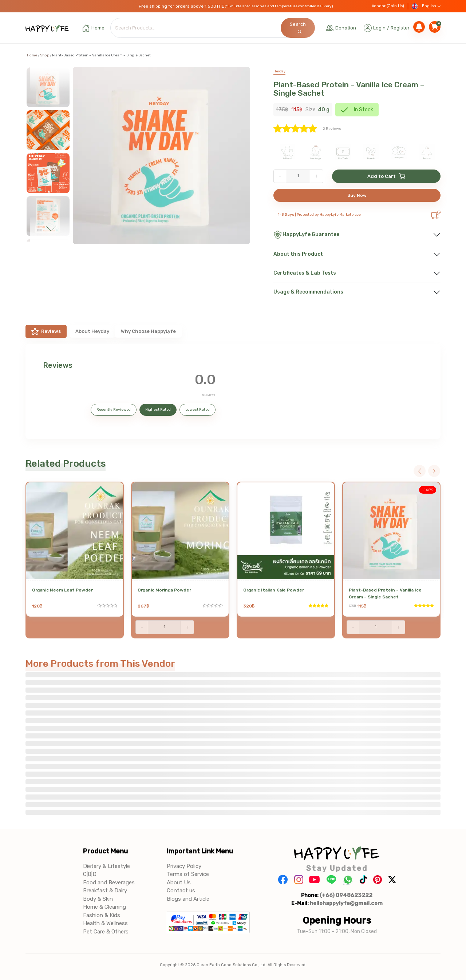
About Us (179, 883)
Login (379, 28)
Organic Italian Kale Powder (274, 590)
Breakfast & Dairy (105, 891)
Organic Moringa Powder (164, 590)
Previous (51, 80)
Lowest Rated (198, 410)
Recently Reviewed (114, 410)
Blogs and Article (188, 899)
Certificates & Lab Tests (305, 273)
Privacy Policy (184, 866)
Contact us (181, 891)
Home (32, 55)
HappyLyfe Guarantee (306, 235)
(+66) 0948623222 (346, 895)
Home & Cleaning (104, 907)
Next (51, 229)
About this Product (298, 254)
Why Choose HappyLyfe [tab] (148, 331)
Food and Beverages (109, 883)
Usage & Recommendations (308, 292)
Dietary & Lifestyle (106, 866)
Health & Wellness (105, 923)
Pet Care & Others (106, 932)
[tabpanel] (233, 391)
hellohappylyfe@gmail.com (346, 903)
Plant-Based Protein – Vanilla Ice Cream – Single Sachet (349, 89)
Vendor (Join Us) (388, 6)
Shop (45, 55)
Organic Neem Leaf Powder (62, 590)
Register (400, 28)
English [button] (426, 6)
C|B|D (90, 874)
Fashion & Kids (102, 915)
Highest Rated (158, 410)
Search (298, 27)
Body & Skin (98, 899)
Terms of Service (188, 874)
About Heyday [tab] (92, 331)
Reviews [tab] (46, 331)
